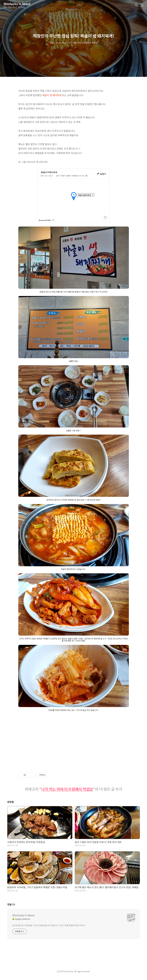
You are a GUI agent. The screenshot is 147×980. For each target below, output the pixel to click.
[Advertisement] (74, 739)
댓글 (11, 904)
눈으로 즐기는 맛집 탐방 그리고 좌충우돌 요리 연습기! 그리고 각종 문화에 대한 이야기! (49, 925)
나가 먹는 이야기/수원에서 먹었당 (67, 789)
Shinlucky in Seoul (17, 4)
